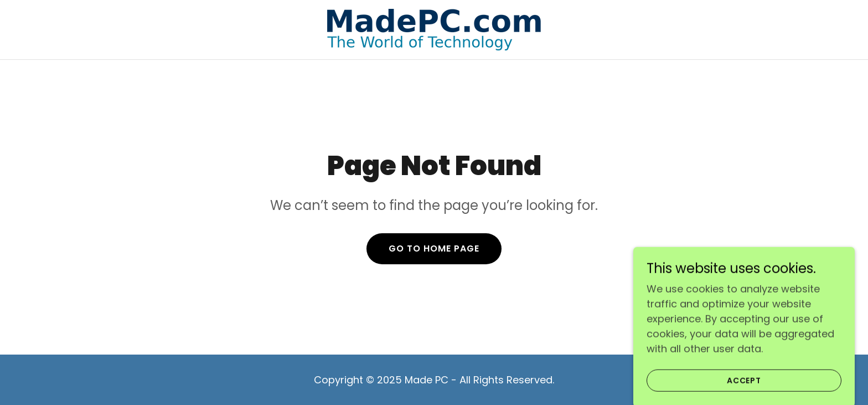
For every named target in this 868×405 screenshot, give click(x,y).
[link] (434, 29)
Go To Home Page (434, 248)
